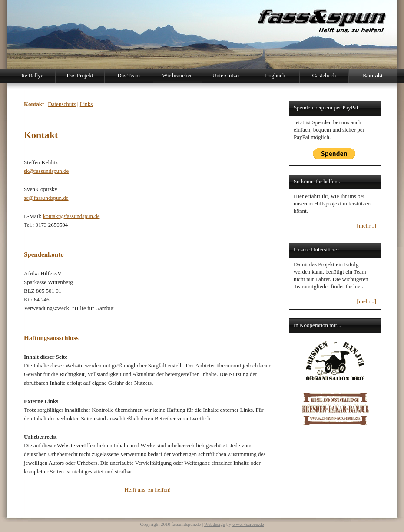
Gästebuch (324, 75)
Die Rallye (31, 75)
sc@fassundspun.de (46, 198)
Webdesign (215, 524)
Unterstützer (226, 75)
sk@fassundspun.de (46, 171)
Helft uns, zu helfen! (148, 490)
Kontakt (373, 75)
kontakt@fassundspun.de (71, 216)
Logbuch (275, 75)
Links (86, 104)
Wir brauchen (177, 75)
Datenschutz (62, 104)
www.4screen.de (248, 524)
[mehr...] (367, 226)
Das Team (129, 75)
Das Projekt (80, 75)
